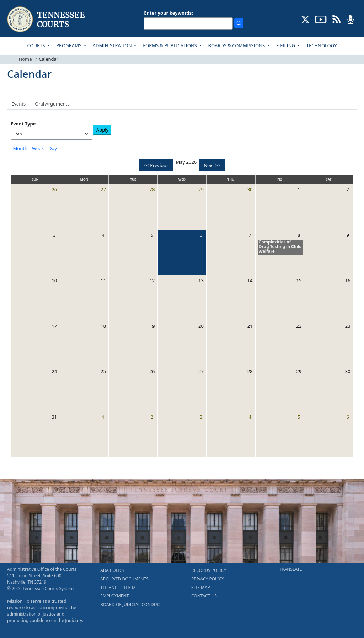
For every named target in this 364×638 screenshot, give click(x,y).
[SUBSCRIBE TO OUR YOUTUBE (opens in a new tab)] (321, 19)
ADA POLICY (112, 570)
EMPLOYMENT (114, 596)
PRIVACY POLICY (208, 579)
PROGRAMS (69, 45)
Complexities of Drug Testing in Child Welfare (280, 246)
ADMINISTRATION (113, 45)
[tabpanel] (182, 289)
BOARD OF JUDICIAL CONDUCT (131, 604)
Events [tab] (18, 104)
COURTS (36, 45)
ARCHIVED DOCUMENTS (124, 579)
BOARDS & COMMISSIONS (237, 45)
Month (20, 148)
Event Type (23, 124)
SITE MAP (201, 587)
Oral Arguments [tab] (52, 104)
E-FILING (286, 45)
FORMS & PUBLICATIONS (170, 45)
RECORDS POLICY (209, 570)
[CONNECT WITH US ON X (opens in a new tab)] (306, 19)
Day (52, 148)
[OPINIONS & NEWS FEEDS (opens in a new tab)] (336, 19)
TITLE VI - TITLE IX (118, 587)
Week (38, 148)
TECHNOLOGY (322, 45)
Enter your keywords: (168, 13)
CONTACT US (204, 596)
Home (25, 59)
